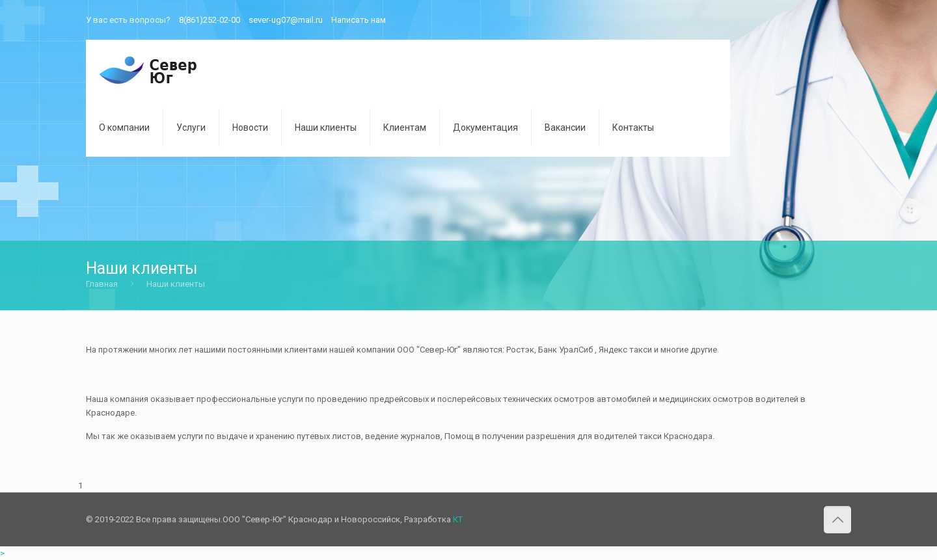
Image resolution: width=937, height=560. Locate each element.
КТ (458, 519)
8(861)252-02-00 (210, 20)
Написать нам (359, 20)
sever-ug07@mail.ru (286, 20)
